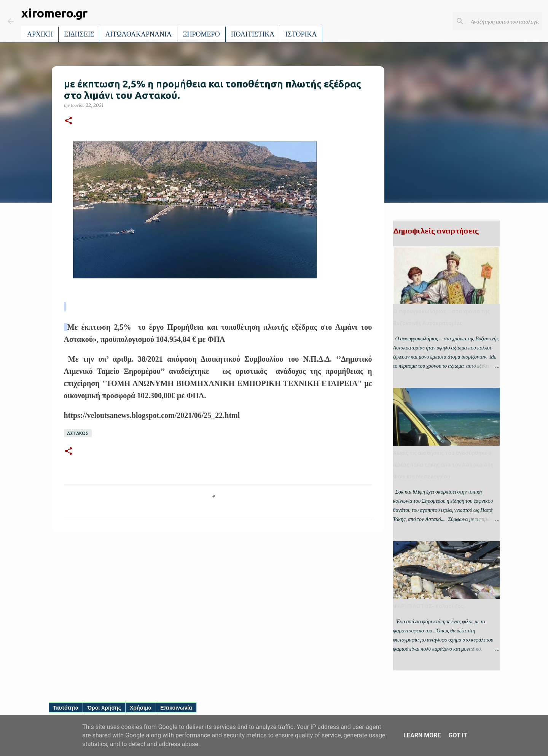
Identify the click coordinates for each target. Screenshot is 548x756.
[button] (68, 121)
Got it (458, 735)
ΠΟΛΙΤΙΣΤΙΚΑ (253, 34)
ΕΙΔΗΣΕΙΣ (79, 34)
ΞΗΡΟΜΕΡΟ (201, 34)
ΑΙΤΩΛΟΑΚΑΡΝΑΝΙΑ (139, 34)
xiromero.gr (54, 13)
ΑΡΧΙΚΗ (40, 34)
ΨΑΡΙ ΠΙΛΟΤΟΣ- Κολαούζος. (429, 606)
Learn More (422, 735)
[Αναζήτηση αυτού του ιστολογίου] (502, 21)
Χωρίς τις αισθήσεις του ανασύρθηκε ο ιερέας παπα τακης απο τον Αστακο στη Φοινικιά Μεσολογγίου (443, 465)
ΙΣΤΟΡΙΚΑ (301, 34)
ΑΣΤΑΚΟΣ (78, 433)
